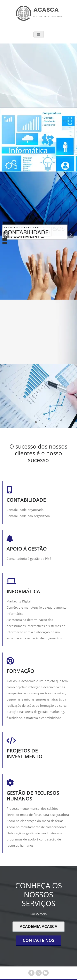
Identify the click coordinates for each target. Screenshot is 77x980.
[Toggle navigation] (39, 34)
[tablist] (38, 422)
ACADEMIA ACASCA (38, 926)
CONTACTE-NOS (38, 940)
